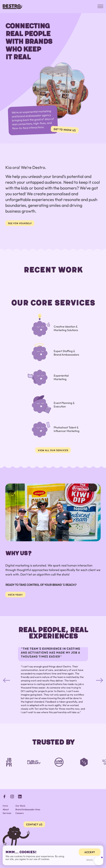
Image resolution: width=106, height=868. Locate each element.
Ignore (90, 860)
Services (7, 813)
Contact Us (34, 824)
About (6, 809)
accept (90, 852)
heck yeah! (15, 595)
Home (5, 806)
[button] (6, 680)
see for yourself (20, 223)
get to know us (65, 130)
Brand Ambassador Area (28, 809)
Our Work (20, 806)
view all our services (53, 450)
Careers (20, 813)
